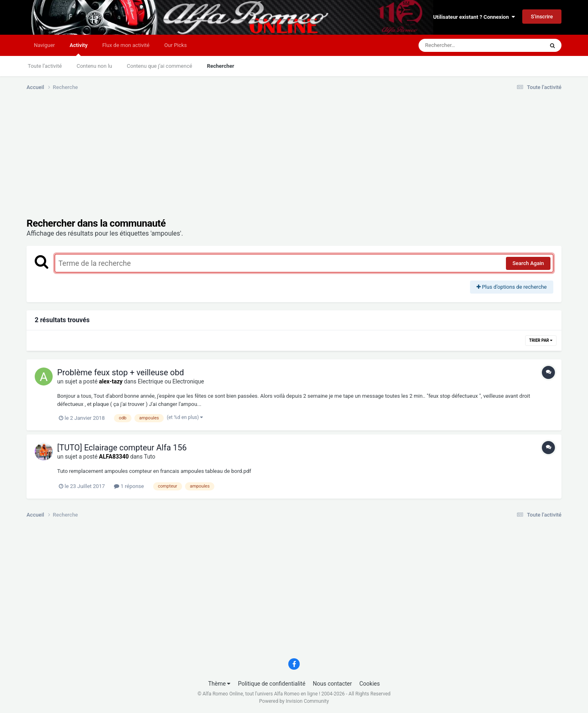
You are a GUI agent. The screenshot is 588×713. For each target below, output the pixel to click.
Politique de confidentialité (272, 684)
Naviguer (44, 45)
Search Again (528, 263)
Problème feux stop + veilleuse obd (120, 372)
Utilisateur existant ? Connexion (474, 17)
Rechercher (221, 66)
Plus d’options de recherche (512, 287)
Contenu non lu (94, 66)
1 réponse (129, 486)
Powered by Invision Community (294, 701)
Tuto (149, 457)
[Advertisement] (175, 160)
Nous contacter (332, 684)
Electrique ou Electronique (171, 381)
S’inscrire (542, 17)
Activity (78, 49)
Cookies (370, 684)
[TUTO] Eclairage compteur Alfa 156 (122, 448)
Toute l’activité (45, 66)
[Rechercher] (459, 45)
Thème (219, 684)
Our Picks (175, 45)
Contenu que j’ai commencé (160, 66)
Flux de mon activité (126, 45)
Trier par (541, 340)
